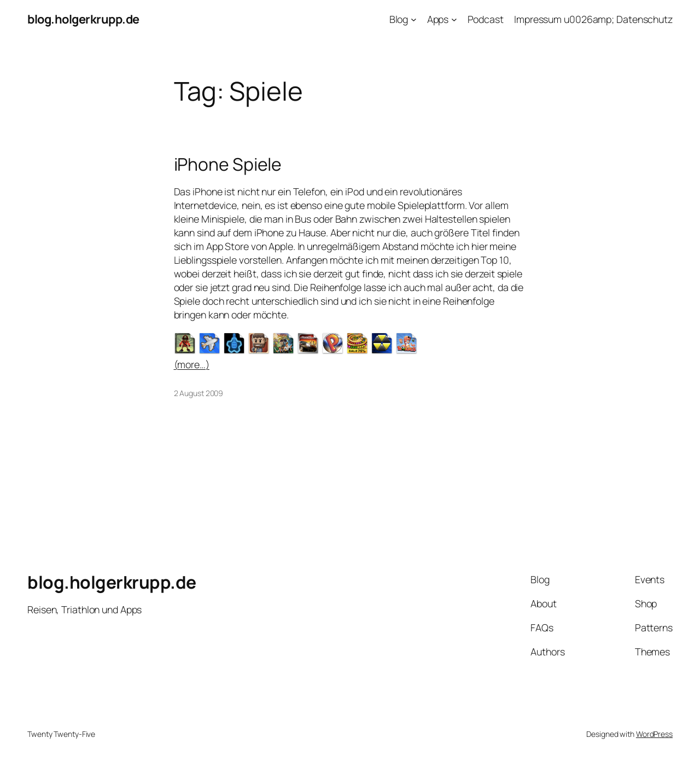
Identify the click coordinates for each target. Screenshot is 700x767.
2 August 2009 (199, 393)
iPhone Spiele (228, 165)
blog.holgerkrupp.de (83, 19)
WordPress (654, 734)
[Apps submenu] (454, 19)
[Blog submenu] (414, 19)
